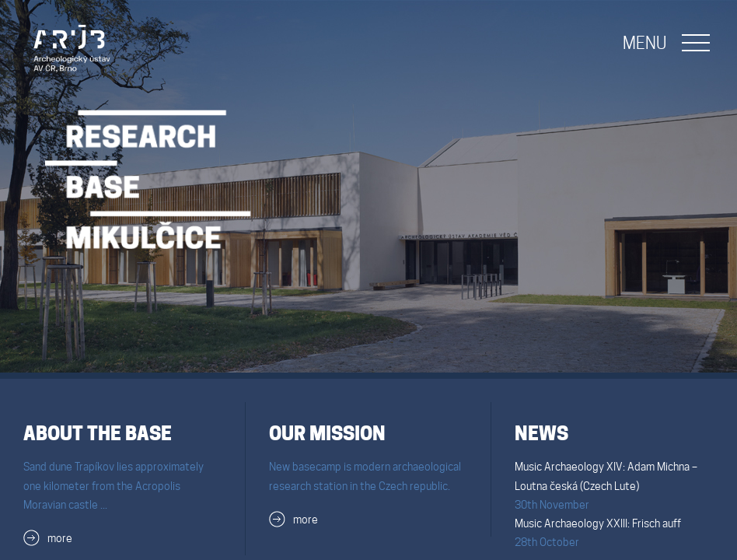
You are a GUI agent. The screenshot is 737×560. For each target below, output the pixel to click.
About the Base (98, 434)
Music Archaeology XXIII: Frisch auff (598, 523)
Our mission (327, 434)
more (60, 538)
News (541, 434)
